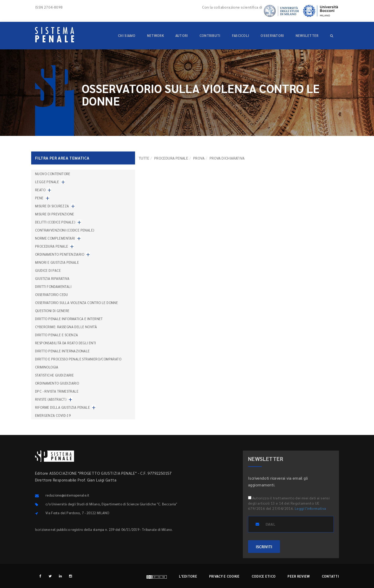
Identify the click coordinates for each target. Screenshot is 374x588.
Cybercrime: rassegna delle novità (66, 327)
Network (155, 35)
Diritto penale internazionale (62, 351)
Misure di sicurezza (52, 206)
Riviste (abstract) (51, 399)
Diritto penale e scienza (57, 335)
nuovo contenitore (53, 174)
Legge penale (47, 182)
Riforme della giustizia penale (62, 407)
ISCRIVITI (264, 547)
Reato (40, 190)
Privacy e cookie (224, 576)
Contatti (330, 576)
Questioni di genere (52, 311)
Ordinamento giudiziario (57, 383)
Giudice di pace (48, 270)
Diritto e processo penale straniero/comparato (78, 359)
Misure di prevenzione (55, 214)
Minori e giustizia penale (57, 262)
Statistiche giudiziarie (54, 375)
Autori (182, 35)
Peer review (299, 576)
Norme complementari (55, 238)
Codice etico (264, 576)
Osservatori (272, 35)
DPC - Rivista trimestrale (57, 391)
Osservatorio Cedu (52, 295)
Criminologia (47, 367)
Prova (199, 158)
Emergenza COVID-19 (53, 415)
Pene (39, 198)
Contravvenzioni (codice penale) (65, 230)
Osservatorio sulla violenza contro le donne (76, 303)
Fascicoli (241, 35)
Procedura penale (171, 158)
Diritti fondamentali (53, 286)
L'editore (188, 576)
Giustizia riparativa (52, 278)
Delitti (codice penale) (55, 222)
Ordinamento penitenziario (60, 254)
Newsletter (307, 35)
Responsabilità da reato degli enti (66, 343)
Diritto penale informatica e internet (69, 319)
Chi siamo (127, 35)
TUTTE (144, 158)
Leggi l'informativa (310, 508)
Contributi (210, 35)
